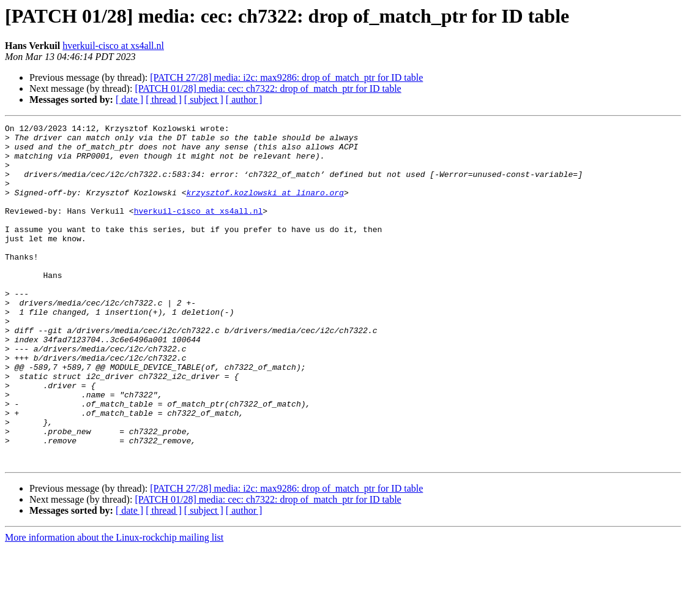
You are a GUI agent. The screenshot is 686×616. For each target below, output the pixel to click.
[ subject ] (204, 100)
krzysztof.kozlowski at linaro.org (265, 207)
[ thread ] (164, 100)
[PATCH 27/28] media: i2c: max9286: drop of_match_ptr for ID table (286, 77)
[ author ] (244, 100)
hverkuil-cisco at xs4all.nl (113, 46)
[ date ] (129, 100)
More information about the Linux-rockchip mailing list (114, 605)
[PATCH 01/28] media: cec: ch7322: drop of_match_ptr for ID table (268, 88)
